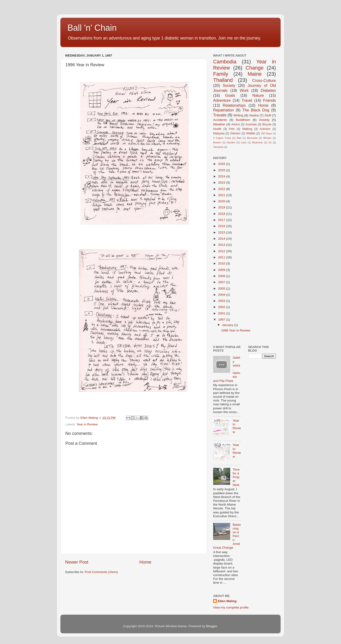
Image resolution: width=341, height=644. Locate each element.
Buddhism (243, 120)
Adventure (222, 100)
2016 (222, 226)
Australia (251, 124)
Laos (244, 142)
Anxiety (264, 120)
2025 (222, 170)
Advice (236, 124)
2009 (222, 270)
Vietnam (235, 133)
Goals (230, 95)
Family (221, 74)
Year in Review (87, 424)
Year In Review (237, 451)
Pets (232, 129)
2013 (222, 245)
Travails (220, 115)
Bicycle (267, 124)
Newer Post (77, 562)
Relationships (234, 105)
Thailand (223, 80)
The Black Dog (256, 110)
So (270, 142)
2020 (222, 201)
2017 (222, 220)
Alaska (254, 115)
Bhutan (267, 138)
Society (229, 85)
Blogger (212, 626)
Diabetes (268, 90)
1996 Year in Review (236, 330)
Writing (238, 115)
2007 (222, 282)
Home (145, 562)
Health (217, 129)
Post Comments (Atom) (101, 572)
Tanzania (218, 147)
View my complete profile (231, 607)
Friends (269, 100)
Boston (217, 142)
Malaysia (219, 133)
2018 (222, 214)
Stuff (268, 115)
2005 (222, 289)
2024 (222, 176)
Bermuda (252, 138)
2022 (222, 189)
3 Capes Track (222, 138)
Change (255, 68)
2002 (222, 307)
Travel (247, 100)
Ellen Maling (227, 601)
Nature (258, 95)
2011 (222, 257)
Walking (247, 129)
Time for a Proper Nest (236, 477)
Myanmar (258, 142)
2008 (222, 276)
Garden (231, 142)
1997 (222, 320)
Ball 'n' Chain (92, 28)
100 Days (267, 133)
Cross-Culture (264, 80)
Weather (219, 124)
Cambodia (225, 62)
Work (244, 90)
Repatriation (223, 110)
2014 (222, 239)
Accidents (220, 120)
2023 (222, 183)
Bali (239, 138)
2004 (222, 295)
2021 (222, 195)
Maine (255, 74)
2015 (222, 232)
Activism (265, 129)
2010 (222, 263)
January (228, 325)
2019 (222, 207)
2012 (222, 251)
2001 (222, 313)
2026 (222, 164)
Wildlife (251, 133)
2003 (222, 301)
